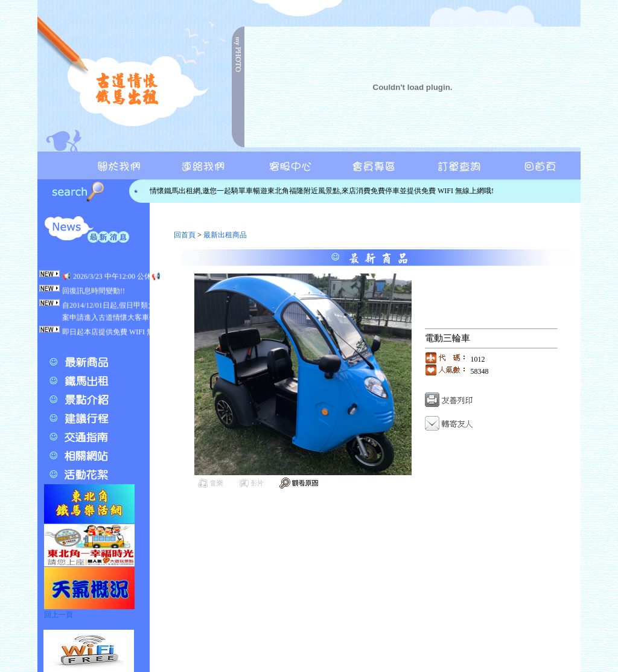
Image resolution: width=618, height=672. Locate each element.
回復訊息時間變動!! (94, 293)
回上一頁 (59, 615)
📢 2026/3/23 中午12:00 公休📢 (111, 279)
